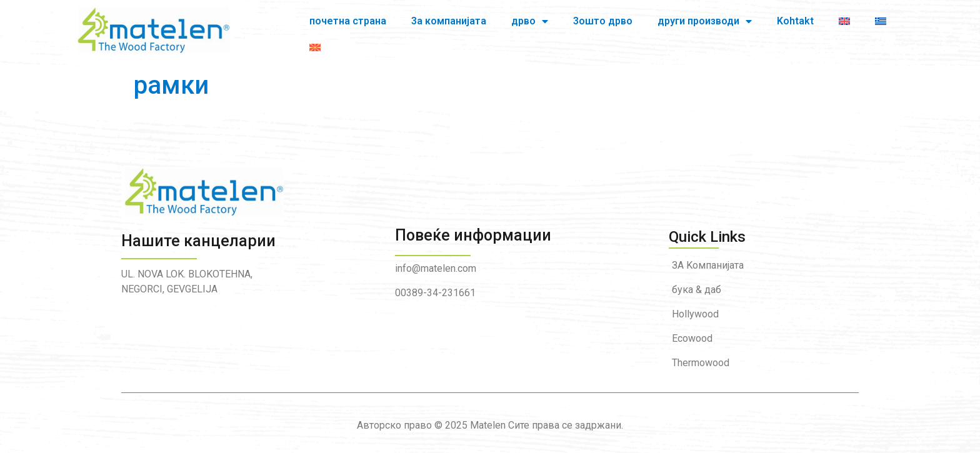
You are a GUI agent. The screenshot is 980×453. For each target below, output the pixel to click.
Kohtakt (742, 27)
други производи (651, 27)
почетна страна (294, 27)
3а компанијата (395, 27)
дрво (476, 27)
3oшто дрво (549, 27)
